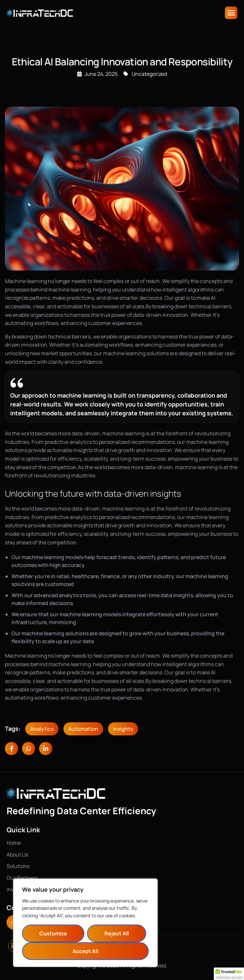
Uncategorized (149, 74)
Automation (83, 729)
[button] (229, 974)
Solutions (18, 866)
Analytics (42, 729)
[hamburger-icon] (231, 13)
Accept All (85, 951)
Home (14, 843)
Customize (53, 933)
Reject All (117, 933)
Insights (123, 729)
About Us (17, 855)
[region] (85, 923)
